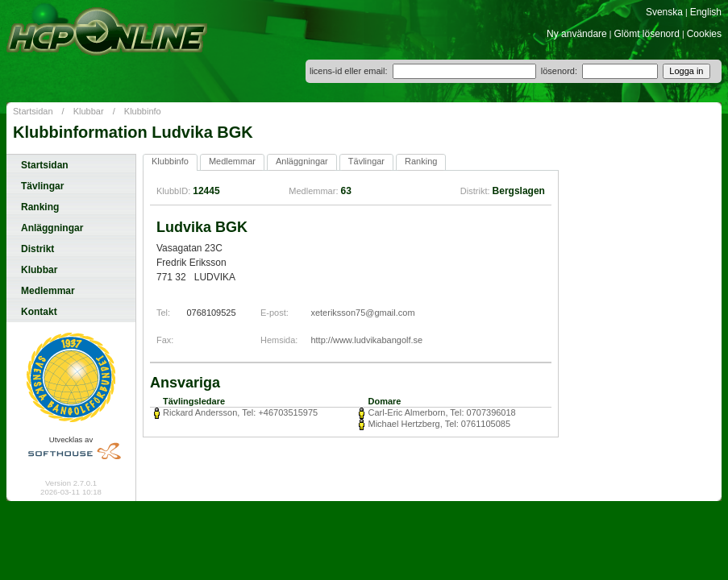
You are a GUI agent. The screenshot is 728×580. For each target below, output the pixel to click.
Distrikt (37, 249)
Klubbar (89, 111)
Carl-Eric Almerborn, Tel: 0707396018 (441, 412)
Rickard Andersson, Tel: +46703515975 (240, 412)
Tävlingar (42, 186)
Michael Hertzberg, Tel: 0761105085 (439, 424)
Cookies (704, 34)
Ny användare (577, 34)
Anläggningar (52, 228)
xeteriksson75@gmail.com (362, 313)
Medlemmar (48, 291)
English (706, 12)
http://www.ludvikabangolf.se (366, 340)
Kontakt (39, 312)
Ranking (40, 207)
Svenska (664, 12)
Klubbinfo (143, 111)
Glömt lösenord (647, 34)
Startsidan (33, 111)
